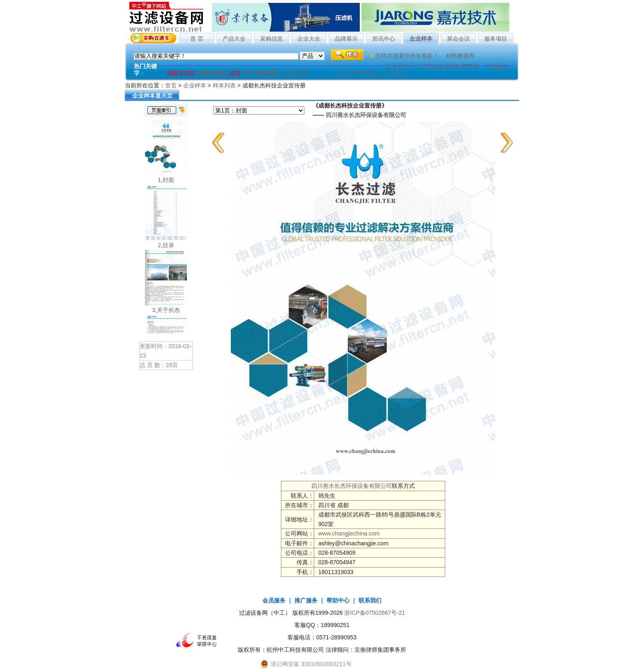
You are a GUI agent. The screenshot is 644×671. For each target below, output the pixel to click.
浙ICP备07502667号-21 (375, 613)
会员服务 (274, 600)
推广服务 (306, 600)
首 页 (197, 39)
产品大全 (234, 39)
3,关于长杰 (166, 310)
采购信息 (271, 39)
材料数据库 (460, 56)
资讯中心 (384, 39)
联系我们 (370, 600)
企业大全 (309, 39)
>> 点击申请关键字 (357, 73)
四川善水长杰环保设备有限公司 (366, 115)
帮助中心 (338, 600)
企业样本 (421, 39)
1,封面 (166, 180)
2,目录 (166, 245)
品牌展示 (346, 39)
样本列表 (224, 85)
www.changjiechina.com (349, 533)
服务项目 (496, 39)
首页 (171, 85)
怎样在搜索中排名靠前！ (407, 56)
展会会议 (458, 39)
